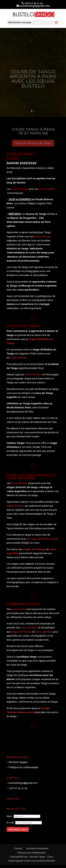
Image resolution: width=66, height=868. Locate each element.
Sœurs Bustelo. (19, 358)
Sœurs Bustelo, (43, 237)
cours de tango (20, 189)
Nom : (10, 816)
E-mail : (11, 823)
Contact (18, 848)
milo (42, 487)
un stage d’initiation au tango (43, 539)
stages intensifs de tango (22, 487)
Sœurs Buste (32, 375)
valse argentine (44, 632)
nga (47, 487)
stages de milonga (34, 549)
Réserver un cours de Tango (33, 145)
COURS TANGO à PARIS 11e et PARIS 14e (33, 133)
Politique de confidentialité (23, 767)
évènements (19, 609)
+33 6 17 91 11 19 (18, 788)
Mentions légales (18, 762)
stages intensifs (16, 506)
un (39, 708)
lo (41, 375)
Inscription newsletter (37, 848)
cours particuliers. (28, 290)
